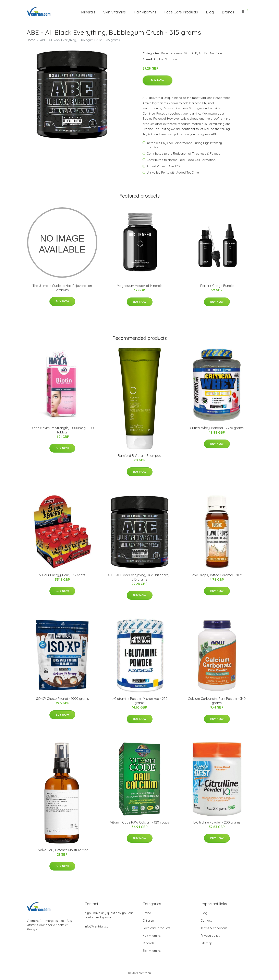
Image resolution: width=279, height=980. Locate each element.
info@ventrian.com (98, 926)
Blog (210, 12)
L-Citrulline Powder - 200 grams (217, 822)
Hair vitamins (152, 936)
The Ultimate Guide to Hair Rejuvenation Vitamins (62, 288)
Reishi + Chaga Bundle (217, 286)
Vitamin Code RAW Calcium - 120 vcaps (139, 822)
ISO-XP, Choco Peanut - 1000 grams (62, 699)
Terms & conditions (214, 928)
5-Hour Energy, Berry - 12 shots (62, 575)
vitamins (177, 53)
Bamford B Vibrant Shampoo (139, 456)
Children (148, 920)
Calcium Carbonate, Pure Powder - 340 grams (217, 701)
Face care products (156, 928)
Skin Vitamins (114, 12)
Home (31, 40)
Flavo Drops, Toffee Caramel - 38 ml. (217, 575)
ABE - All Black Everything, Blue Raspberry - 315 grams (140, 577)
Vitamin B (191, 53)
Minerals (88, 12)
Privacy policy (210, 936)
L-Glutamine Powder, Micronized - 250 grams (139, 701)
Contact (206, 920)
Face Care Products (181, 12)
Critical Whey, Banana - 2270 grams (217, 428)
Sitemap (206, 943)
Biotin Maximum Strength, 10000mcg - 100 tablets (62, 430)
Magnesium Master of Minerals (140, 286)
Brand (165, 53)
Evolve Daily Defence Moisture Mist (62, 850)
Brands (228, 12)
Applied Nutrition (210, 53)
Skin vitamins (152, 951)
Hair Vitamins (145, 12)
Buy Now (157, 80)
